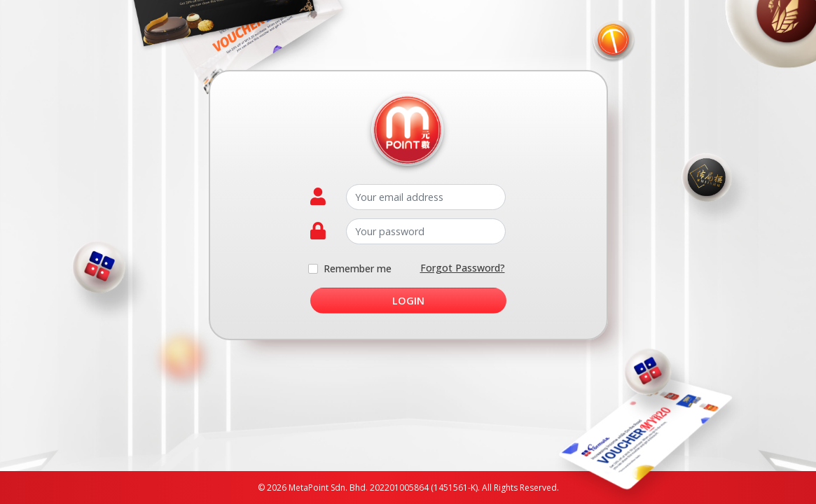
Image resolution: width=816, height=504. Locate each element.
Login (408, 301)
